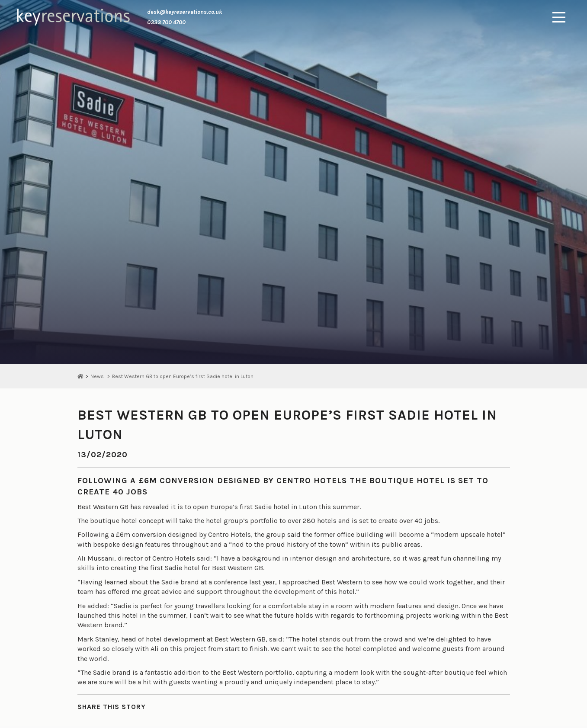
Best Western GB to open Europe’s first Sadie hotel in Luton (183, 376)
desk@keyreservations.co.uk (184, 12)
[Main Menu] (559, 17)
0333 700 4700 (166, 22)
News (97, 376)
